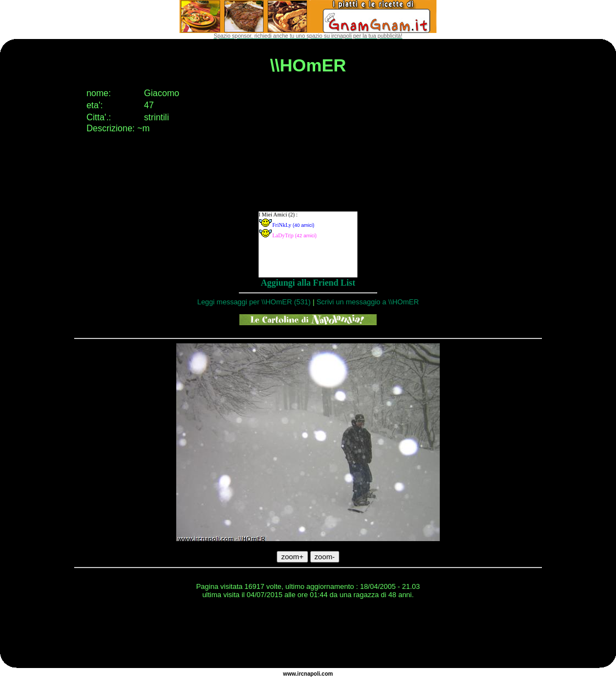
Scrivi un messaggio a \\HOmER (367, 302)
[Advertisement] (308, 635)
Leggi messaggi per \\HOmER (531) (254, 302)
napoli (312, 674)
